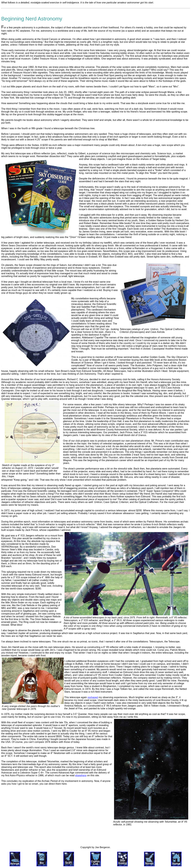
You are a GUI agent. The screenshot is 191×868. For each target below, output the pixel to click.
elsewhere (81, 775)
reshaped (93, 697)
